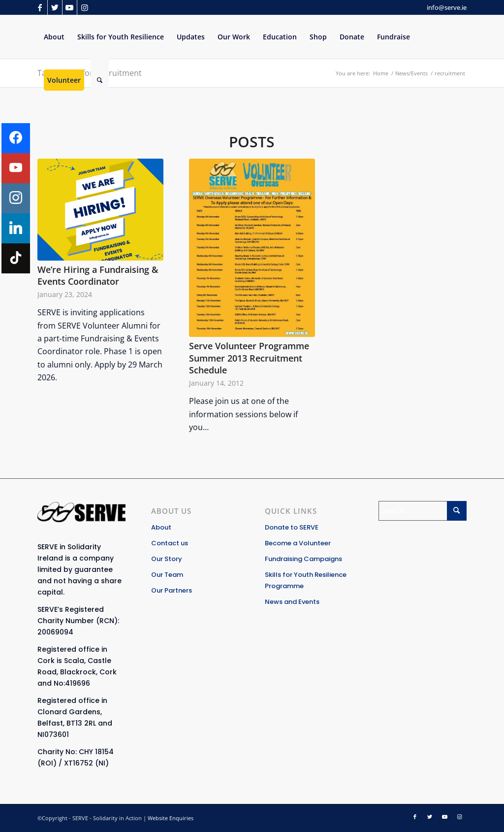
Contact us (170, 543)
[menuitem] (54, 37)
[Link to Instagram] (85, 7)
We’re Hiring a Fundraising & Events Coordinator (98, 276)
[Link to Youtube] (70, 7)
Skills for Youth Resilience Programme (306, 580)
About (161, 527)
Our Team (167, 575)
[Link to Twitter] (55, 7)
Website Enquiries (171, 818)
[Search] (100, 80)
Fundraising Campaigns (303, 559)
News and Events (292, 602)
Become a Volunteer (298, 543)
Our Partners (172, 590)
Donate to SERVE (292, 527)
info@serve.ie (447, 7)
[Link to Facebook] (40, 7)
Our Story (167, 559)
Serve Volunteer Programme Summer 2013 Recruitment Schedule (249, 358)
